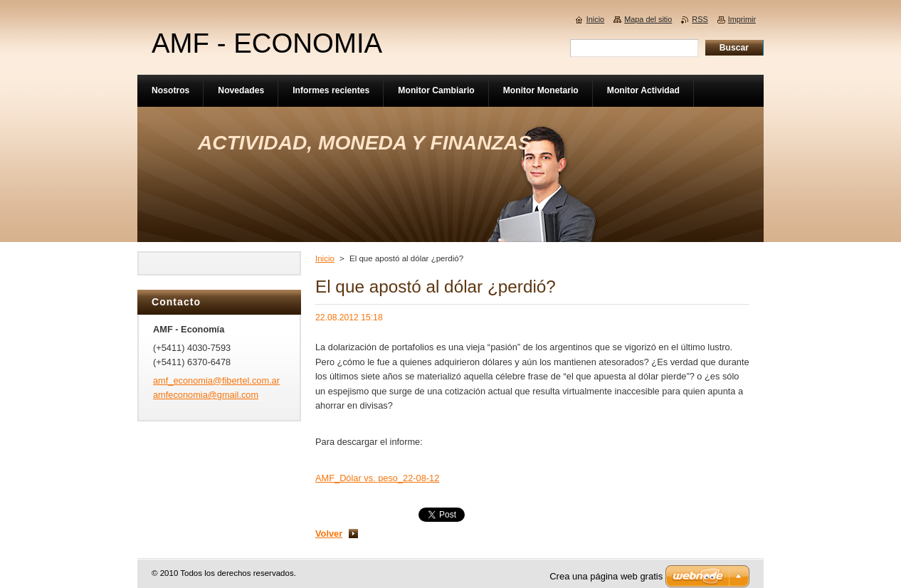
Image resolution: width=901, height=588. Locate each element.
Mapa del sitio (648, 19)
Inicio (325, 258)
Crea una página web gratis (606, 576)
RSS (700, 19)
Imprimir (742, 19)
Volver (329, 534)
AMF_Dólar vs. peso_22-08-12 (377, 478)
